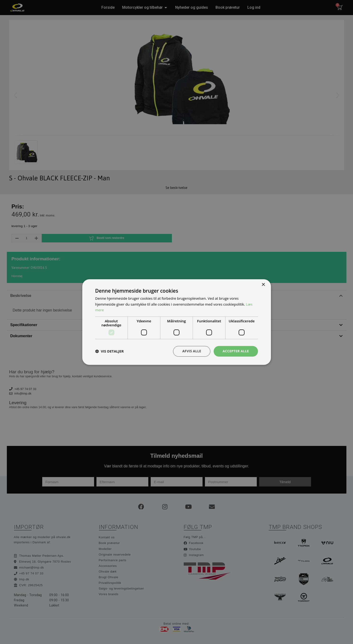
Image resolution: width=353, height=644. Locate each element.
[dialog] (176, 322)
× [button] (263, 285)
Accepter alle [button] (236, 351)
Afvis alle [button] (192, 351)
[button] (110, 351)
